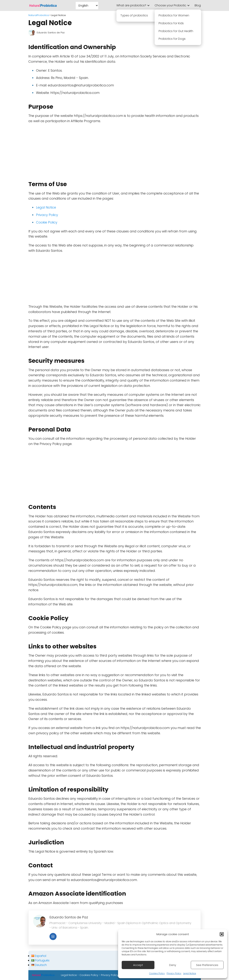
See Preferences (207, 965)
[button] (222, 934)
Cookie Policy (47, 222)
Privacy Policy (174, 973)
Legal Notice (190, 973)
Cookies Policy (157, 973)
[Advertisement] (115, 150)
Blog (198, 5)
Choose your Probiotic (170, 5)
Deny (173, 965)
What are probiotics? (131, 5)
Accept (138, 965)
